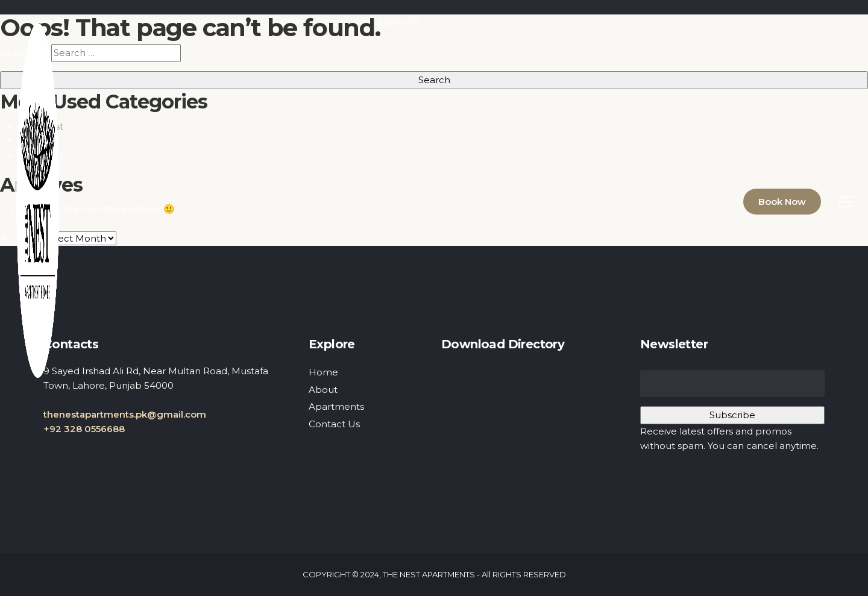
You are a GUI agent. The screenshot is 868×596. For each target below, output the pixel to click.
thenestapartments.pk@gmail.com (125, 414)
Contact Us (334, 424)
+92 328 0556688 (84, 429)
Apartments (336, 406)
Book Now (782, 202)
